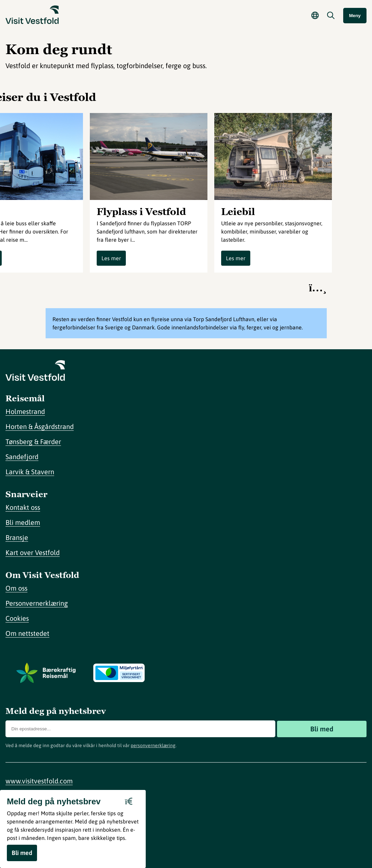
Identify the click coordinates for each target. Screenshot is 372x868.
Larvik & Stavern (30, 472)
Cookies (17, 618)
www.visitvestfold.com (39, 781)
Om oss (16, 588)
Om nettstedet (27, 633)
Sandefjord (22, 457)
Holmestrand (25, 411)
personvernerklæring (153, 745)
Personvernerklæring (37, 603)
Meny (355, 16)
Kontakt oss (23, 507)
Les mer (111, 258)
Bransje (17, 537)
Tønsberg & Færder (33, 442)
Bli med (322, 729)
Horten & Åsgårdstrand (40, 426)
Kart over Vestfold (33, 552)
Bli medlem (23, 522)
